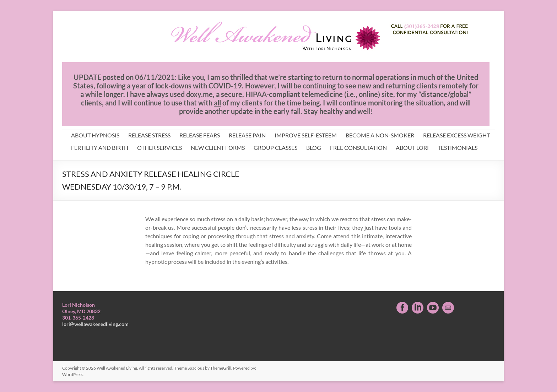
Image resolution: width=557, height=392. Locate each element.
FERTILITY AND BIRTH (100, 148)
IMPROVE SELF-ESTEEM (306, 135)
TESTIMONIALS (458, 148)
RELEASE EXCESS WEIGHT (456, 135)
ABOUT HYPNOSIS (95, 135)
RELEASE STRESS (149, 135)
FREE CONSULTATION (358, 148)
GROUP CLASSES (275, 148)
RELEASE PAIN (247, 135)
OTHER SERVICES (159, 148)
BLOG (314, 148)
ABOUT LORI (412, 148)
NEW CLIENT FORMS (218, 148)
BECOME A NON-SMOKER (380, 135)
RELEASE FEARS (200, 135)
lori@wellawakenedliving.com (95, 324)
